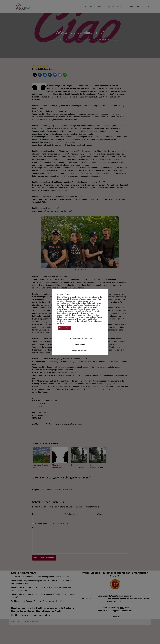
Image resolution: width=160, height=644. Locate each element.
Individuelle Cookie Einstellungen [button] (80, 338)
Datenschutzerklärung (80, 350)
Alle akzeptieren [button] (64, 328)
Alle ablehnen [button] (80, 344)
